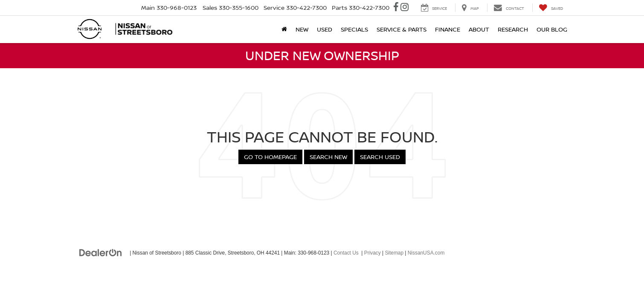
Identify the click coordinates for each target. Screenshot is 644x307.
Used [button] (325, 29)
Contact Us (346, 253)
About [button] (479, 29)
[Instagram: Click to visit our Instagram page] (405, 8)
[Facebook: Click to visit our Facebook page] (396, 8)
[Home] (284, 29)
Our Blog (552, 29)
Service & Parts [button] (402, 29)
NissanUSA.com (426, 253)
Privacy (373, 253)
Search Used (380, 157)
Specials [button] (354, 29)
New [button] (302, 29)
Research (513, 29)
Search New (328, 157)
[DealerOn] (101, 252)
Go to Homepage (270, 157)
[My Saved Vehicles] (551, 8)
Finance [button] (448, 29)
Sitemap (394, 253)
